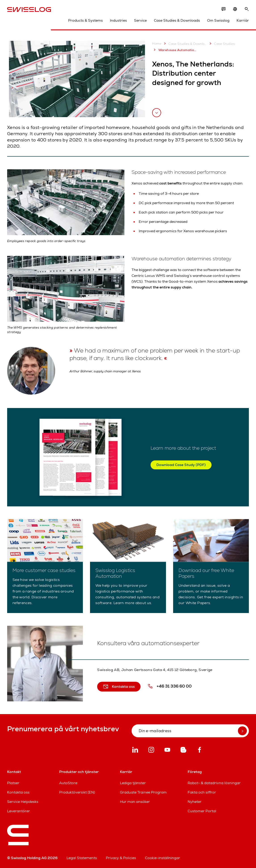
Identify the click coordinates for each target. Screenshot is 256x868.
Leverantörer (19, 811)
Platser (13, 783)
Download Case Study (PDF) (181, 465)
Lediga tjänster (133, 783)
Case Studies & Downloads (177, 20)
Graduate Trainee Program (143, 792)
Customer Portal (202, 811)
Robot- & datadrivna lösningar (214, 783)
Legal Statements (82, 858)
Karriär (243, 20)
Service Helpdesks (23, 802)
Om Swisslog (218, 20)
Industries (118, 20)
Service (140, 20)
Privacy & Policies (121, 858)
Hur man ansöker (135, 802)
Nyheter (195, 802)
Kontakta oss (18, 792)
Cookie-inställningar (163, 858)
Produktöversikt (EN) (77, 792)
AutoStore (68, 783)
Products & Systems (85, 20)
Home (157, 44)
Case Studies (221, 44)
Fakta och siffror (202, 792)
